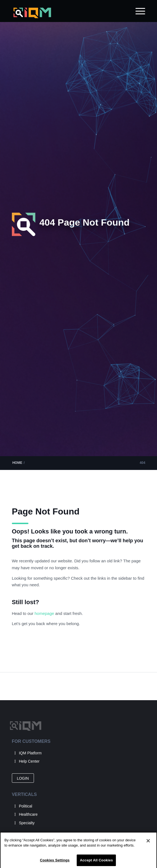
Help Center (29, 761)
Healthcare (28, 814)
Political (25, 806)
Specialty (27, 823)
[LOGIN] (23, 778)
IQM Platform (30, 753)
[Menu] (138, 11)
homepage (45, 613)
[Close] (148, 844)
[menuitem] (138, 11)
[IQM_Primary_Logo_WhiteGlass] (65, 13)
